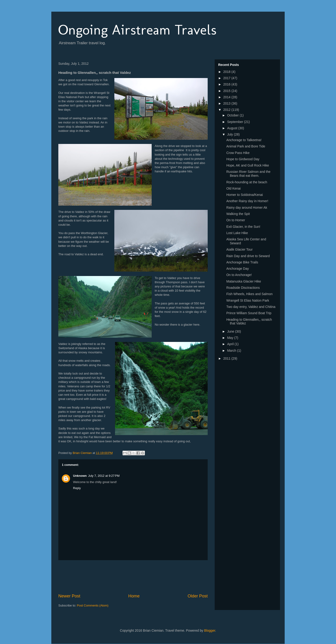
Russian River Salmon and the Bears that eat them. (248, 174)
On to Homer (236, 220)
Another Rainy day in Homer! (247, 201)
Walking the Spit (238, 214)
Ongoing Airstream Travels (137, 30)
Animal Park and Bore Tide (246, 146)
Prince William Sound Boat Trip (249, 313)
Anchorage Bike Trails (242, 262)
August (233, 128)
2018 (227, 72)
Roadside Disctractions (243, 288)
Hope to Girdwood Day (243, 159)
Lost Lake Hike (237, 233)
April (231, 344)
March (232, 351)
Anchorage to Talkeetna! (244, 140)
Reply (77, 488)
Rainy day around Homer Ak (247, 208)
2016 (227, 84)
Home (134, 596)
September (235, 122)
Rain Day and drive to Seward (248, 256)
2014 (227, 97)
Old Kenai (233, 188)
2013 (227, 103)
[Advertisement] (143, 577)
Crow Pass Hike (238, 153)
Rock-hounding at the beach (247, 182)
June (231, 331)
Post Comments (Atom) (93, 605)
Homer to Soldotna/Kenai (245, 195)
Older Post (198, 596)
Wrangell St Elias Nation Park (248, 300)
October (233, 115)
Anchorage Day (238, 269)
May (231, 338)
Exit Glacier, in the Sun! (243, 227)
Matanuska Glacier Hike (244, 281)
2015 (227, 91)
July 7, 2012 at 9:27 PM (104, 476)
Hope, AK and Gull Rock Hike (248, 165)
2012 (227, 110)
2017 (227, 78)
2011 (227, 358)
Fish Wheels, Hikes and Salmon (249, 294)
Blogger (210, 630)
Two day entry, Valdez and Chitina (251, 307)
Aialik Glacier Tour (240, 249)
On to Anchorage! (239, 275)
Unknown (80, 476)
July (230, 134)
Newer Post (69, 596)
